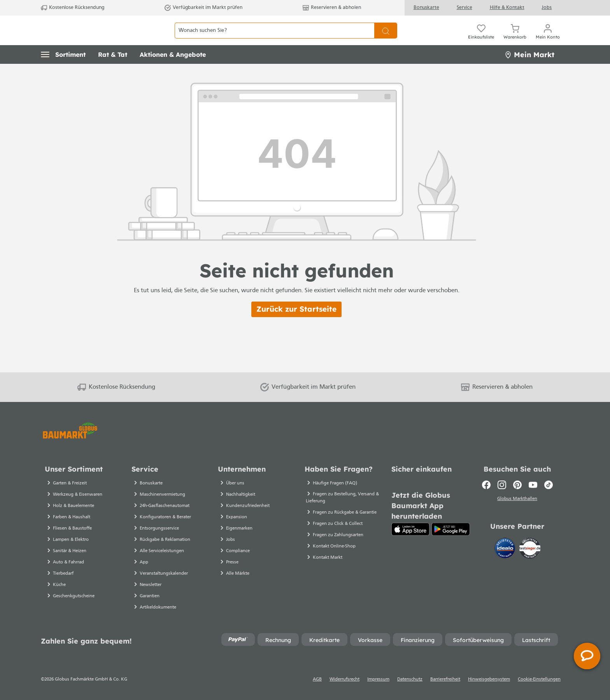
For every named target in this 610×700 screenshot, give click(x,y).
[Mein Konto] (548, 39)
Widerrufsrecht (344, 679)
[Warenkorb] (515, 39)
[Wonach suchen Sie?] (274, 39)
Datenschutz (410, 679)
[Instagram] (502, 485)
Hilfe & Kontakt (507, 8)
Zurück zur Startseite (296, 326)
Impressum (378, 679)
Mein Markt (529, 72)
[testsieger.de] (530, 550)
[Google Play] (451, 529)
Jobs (547, 8)
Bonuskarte (426, 8)
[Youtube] (533, 485)
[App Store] (411, 529)
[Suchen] (386, 39)
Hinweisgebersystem (489, 679)
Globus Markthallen (517, 500)
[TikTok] (549, 485)
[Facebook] (486, 485)
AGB (317, 679)
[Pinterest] (517, 485)
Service (465, 8)
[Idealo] (506, 550)
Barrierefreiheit (445, 679)
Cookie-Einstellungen (539, 679)
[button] (63, 72)
